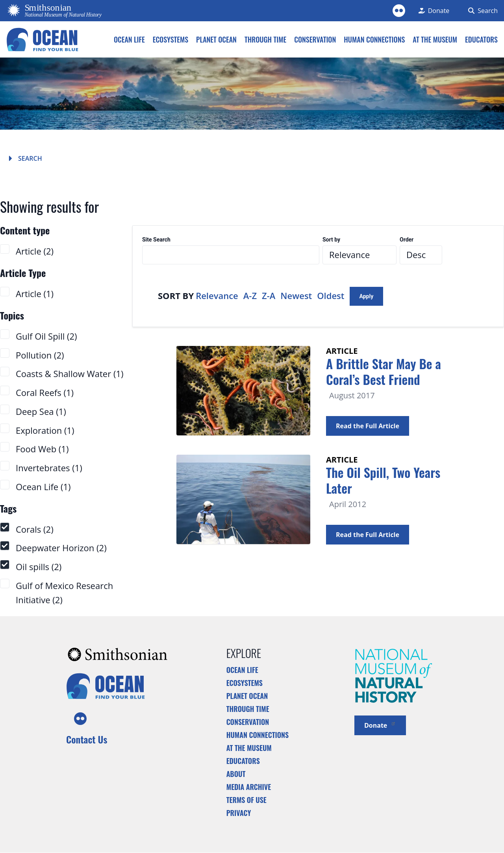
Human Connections (258, 735)
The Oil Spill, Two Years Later (383, 480)
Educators (243, 761)
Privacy (239, 813)
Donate (380, 725)
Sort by (331, 240)
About (236, 774)
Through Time (248, 709)
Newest (296, 295)
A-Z (250, 295)
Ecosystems (245, 683)
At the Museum (249, 748)
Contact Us (87, 739)
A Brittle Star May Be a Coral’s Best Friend (384, 371)
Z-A (269, 295)
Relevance (217, 295)
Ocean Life (242, 670)
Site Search (156, 240)
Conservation (248, 722)
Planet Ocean (247, 696)
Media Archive (249, 787)
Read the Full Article (368, 426)
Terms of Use (246, 800)
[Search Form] (481, 11)
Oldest (331, 295)
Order (407, 240)
